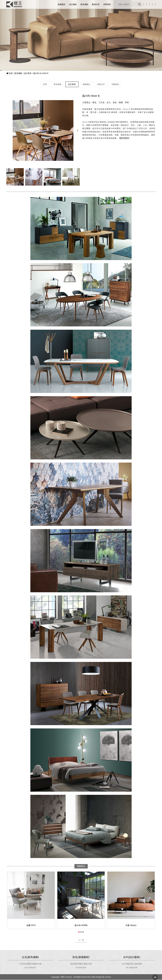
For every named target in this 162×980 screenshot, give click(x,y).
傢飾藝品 (86, 84)
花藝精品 (116, 84)
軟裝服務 (57, 84)
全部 (44, 84)
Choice (108, 977)
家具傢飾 (18, 73)
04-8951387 (81, 968)
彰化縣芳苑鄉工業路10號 (81, 964)
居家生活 (101, 84)
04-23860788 (132, 968)
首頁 (10, 73)
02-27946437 (30, 968)
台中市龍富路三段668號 (132, 964)
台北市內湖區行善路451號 (30, 964)
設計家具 (28, 73)
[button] (77, 130)
